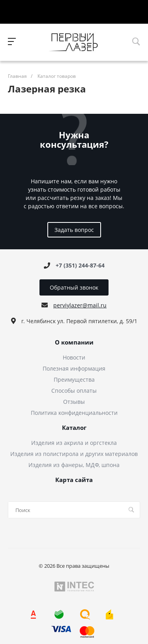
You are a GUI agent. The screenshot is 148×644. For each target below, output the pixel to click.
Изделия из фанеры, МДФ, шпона (74, 465)
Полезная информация (74, 368)
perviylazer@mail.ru (80, 305)
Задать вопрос (74, 230)
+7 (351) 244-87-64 (80, 265)
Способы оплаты (74, 391)
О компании (74, 343)
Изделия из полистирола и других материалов (74, 454)
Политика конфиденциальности (74, 413)
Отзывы (74, 402)
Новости (74, 357)
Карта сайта (74, 480)
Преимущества (74, 379)
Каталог (74, 428)
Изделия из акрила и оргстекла (74, 443)
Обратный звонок (74, 287)
